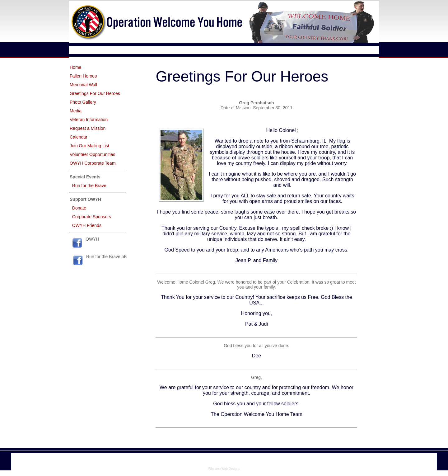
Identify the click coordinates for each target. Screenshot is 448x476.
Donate (79, 208)
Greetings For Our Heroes (95, 93)
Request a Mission (88, 128)
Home (75, 67)
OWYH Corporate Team (93, 163)
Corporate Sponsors (92, 217)
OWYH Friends (87, 225)
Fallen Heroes (83, 76)
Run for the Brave (89, 186)
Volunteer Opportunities (92, 154)
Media (76, 111)
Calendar (79, 137)
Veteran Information (89, 120)
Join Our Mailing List (89, 146)
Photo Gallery (83, 102)
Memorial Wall (83, 85)
